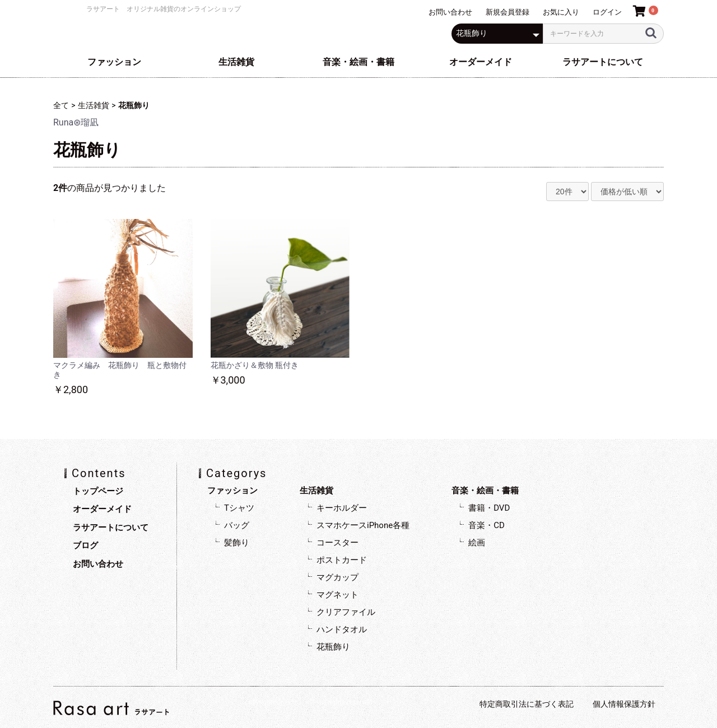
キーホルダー (342, 508)
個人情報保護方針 (624, 704)
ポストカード (342, 560)
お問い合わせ (98, 564)
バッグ (237, 525)
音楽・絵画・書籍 (358, 62)
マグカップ (337, 577)
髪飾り (237, 543)
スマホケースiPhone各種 (363, 525)
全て (61, 105)
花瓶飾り (134, 105)
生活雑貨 (236, 62)
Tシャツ (239, 508)
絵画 (477, 543)
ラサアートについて (603, 62)
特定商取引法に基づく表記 (527, 704)
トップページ (98, 491)
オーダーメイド (481, 62)
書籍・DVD (489, 508)
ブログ (85, 545)
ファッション (114, 62)
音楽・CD (486, 525)
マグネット (337, 595)
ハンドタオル (342, 629)
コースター (337, 543)
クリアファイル (346, 612)
